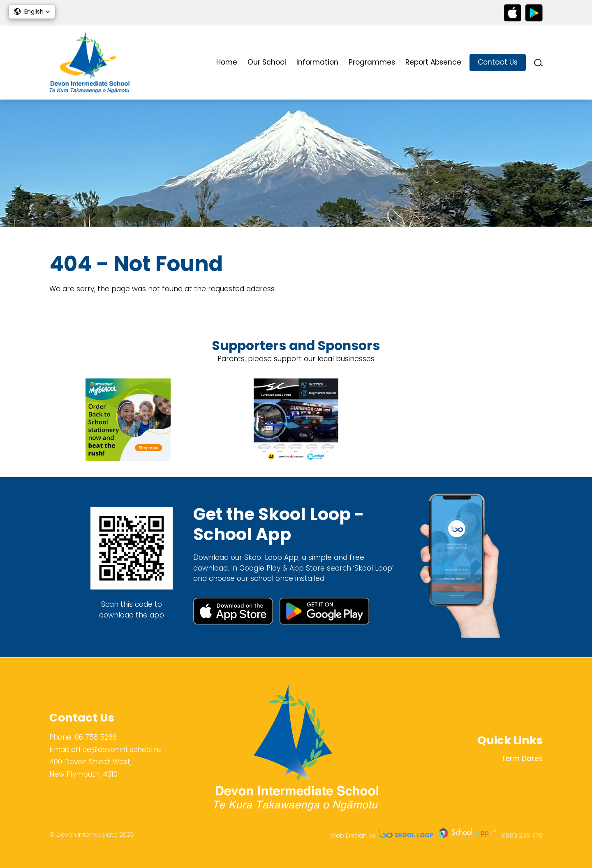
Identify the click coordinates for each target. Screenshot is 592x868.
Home (227, 62)
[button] (32, 12)
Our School (267, 62)
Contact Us (498, 62)
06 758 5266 (96, 737)
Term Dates (522, 759)
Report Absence (433, 62)
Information (317, 62)
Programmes (372, 62)
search (538, 63)
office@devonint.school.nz (116, 750)
